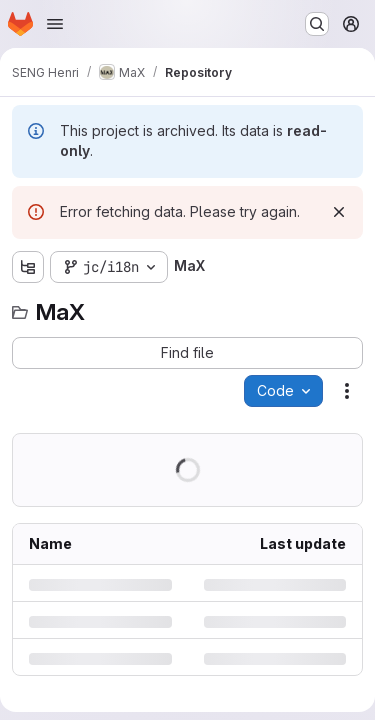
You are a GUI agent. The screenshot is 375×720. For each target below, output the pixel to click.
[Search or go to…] (317, 24)
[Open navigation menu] (55, 24)
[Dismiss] (339, 212)
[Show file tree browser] (28, 267)
